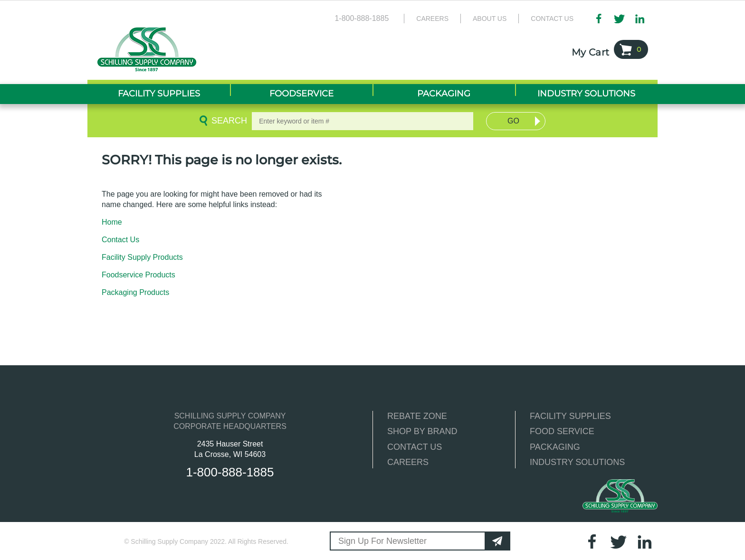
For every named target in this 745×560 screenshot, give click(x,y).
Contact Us (552, 19)
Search (228, 121)
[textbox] (363, 121)
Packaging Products (135, 292)
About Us (490, 19)
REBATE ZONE (417, 416)
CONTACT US (415, 447)
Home (112, 222)
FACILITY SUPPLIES (570, 416)
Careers (432, 19)
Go (513, 121)
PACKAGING (555, 447)
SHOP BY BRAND (422, 431)
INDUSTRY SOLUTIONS (577, 462)
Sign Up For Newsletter (382, 541)
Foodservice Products (138, 275)
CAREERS (408, 462)
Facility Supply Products (142, 257)
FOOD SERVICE (562, 431)
